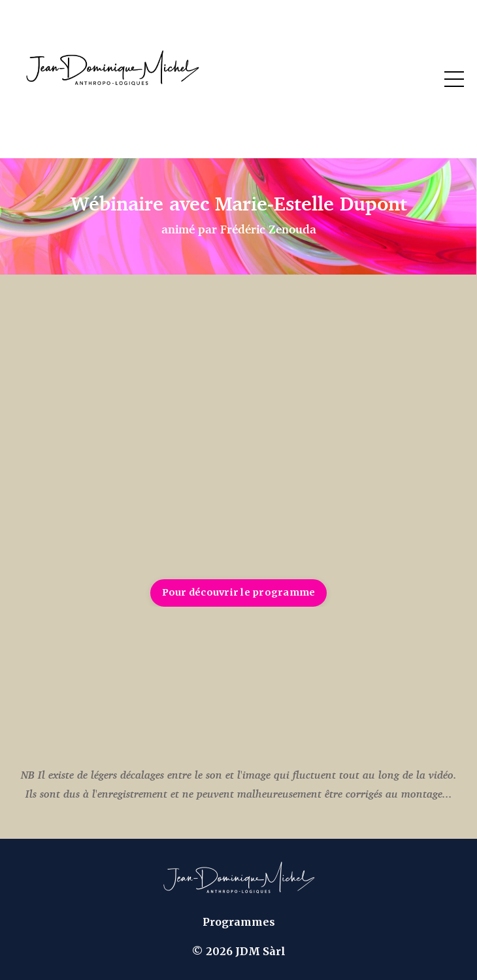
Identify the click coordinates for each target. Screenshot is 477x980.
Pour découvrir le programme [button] (239, 592)
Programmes (239, 922)
